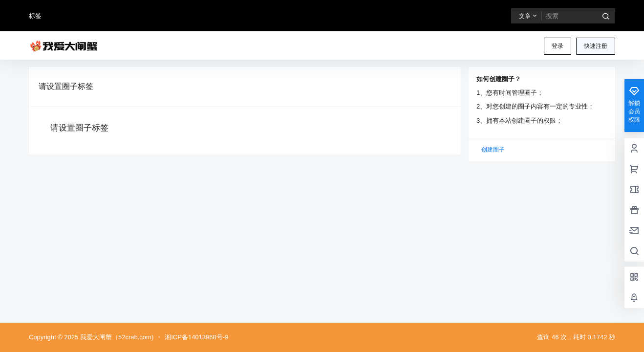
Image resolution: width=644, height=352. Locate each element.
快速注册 (596, 46)
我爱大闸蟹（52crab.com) (116, 337)
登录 (558, 46)
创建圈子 (493, 150)
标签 (35, 16)
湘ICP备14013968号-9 (196, 337)
